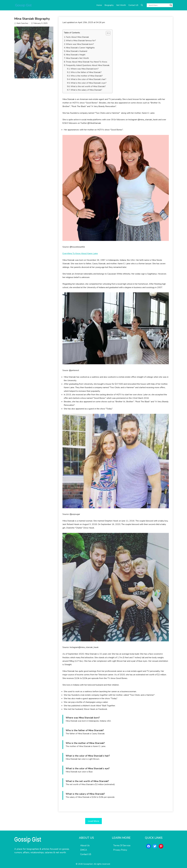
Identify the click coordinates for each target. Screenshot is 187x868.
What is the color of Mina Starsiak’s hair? (88, 79)
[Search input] (159, 5)
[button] (142, 5)
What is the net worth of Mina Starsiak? (88, 86)
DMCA (84, 850)
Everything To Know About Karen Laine (80, 253)
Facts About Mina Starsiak (77, 37)
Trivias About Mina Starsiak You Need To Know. (87, 62)
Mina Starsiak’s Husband (76, 51)
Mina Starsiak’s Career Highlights (80, 48)
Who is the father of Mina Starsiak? (86, 72)
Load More (94, 821)
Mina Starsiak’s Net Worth (77, 58)
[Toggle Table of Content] (107, 33)
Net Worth (121, 5)
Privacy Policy (120, 850)
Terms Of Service (122, 846)
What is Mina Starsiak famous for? (81, 41)
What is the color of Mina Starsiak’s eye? (89, 83)
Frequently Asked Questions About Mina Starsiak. (88, 65)
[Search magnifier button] (171, 5)
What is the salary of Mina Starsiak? (86, 90)
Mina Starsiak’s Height (76, 55)
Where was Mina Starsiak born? (80, 44)
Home (99, 5)
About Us (85, 846)
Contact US (133, 5)
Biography (109, 5)
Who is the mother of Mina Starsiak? (87, 76)
